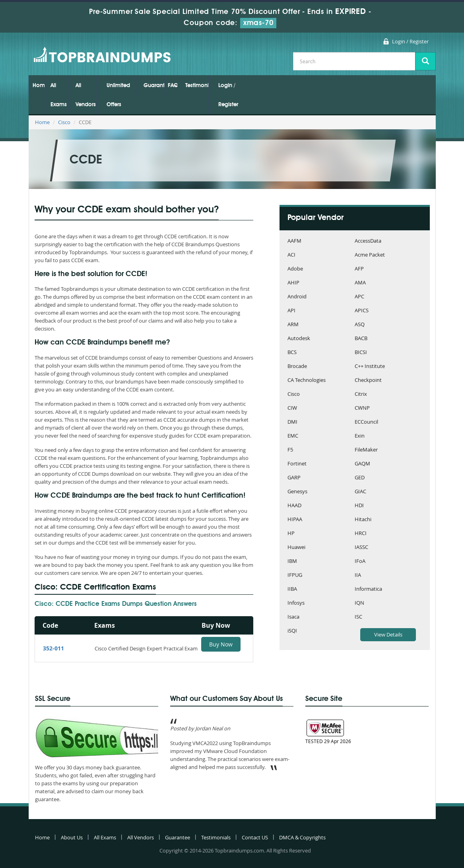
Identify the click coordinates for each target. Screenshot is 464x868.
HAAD (294, 506)
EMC (293, 436)
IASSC (361, 548)
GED (360, 478)
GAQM (362, 464)
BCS (292, 353)
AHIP (293, 283)
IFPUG (295, 575)
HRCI (361, 534)
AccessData (368, 241)
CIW (292, 408)
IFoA (360, 561)
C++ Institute (370, 367)
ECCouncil (366, 422)
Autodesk (299, 339)
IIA (358, 575)
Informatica (368, 589)
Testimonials (197, 86)
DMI (292, 422)
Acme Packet (370, 255)
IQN (359, 603)
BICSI (361, 353)
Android (297, 297)
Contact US (255, 837)
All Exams (59, 95)
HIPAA (295, 520)
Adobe (295, 269)
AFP (359, 269)
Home (38, 86)
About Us (72, 837)
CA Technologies (307, 380)
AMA (360, 283)
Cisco (64, 122)
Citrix (361, 394)
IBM (292, 561)
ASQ (360, 325)
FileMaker (366, 450)
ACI (291, 255)
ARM (293, 325)
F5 (290, 450)
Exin (360, 436)
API (291, 311)
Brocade (297, 367)
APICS (362, 311)
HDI (359, 506)
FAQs (173, 86)
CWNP (362, 408)
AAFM (294, 241)
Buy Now (221, 644)
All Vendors (86, 95)
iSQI (292, 631)
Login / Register (410, 41)
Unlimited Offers (118, 95)
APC (359, 297)
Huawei (296, 548)
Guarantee (154, 86)
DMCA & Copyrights (302, 837)
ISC (358, 617)
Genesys (297, 492)
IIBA (292, 589)
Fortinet (297, 464)
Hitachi (363, 520)
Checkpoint (368, 380)
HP (291, 534)
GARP (294, 478)
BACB (361, 339)
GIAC (360, 492)
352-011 (53, 648)
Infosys (296, 603)
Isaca (293, 617)
